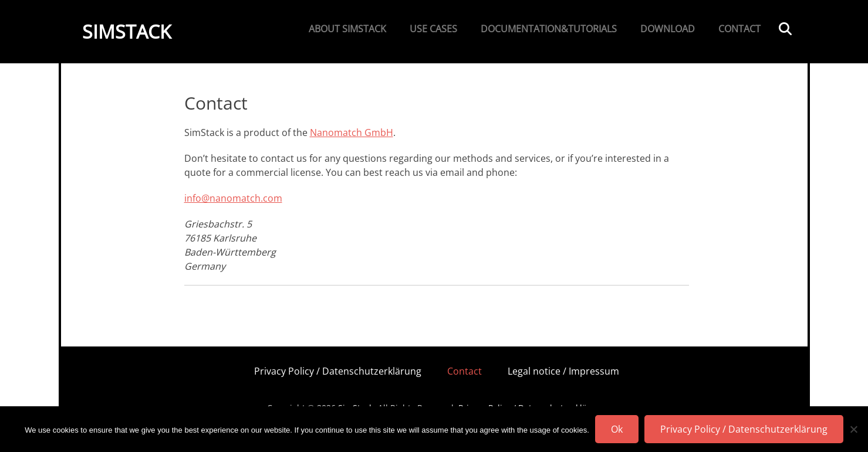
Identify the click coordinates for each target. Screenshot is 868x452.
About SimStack (347, 29)
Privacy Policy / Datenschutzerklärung (338, 371)
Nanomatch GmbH (352, 132)
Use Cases (433, 29)
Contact (739, 29)
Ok (617, 429)
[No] (853, 429)
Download (668, 29)
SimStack (127, 31)
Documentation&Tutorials (549, 29)
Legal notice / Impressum (563, 371)
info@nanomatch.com (233, 198)
